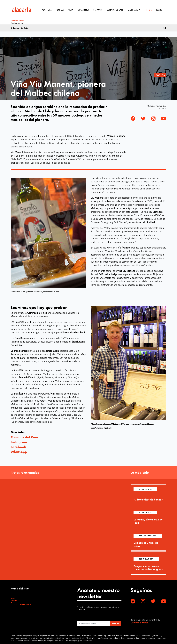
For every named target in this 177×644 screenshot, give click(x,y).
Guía (71, 10)
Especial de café (115, 10)
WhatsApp (19, 451)
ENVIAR (116, 623)
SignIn (159, 10)
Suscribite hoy (17, 21)
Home (13, 597)
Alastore (47, 10)
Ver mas (133, 10)
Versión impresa (17, 23)
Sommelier (83, 10)
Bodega (160, 74)
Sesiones (98, 10)
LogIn (149, 10)
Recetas (60, 10)
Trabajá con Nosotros (21, 604)
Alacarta (162, 108)
